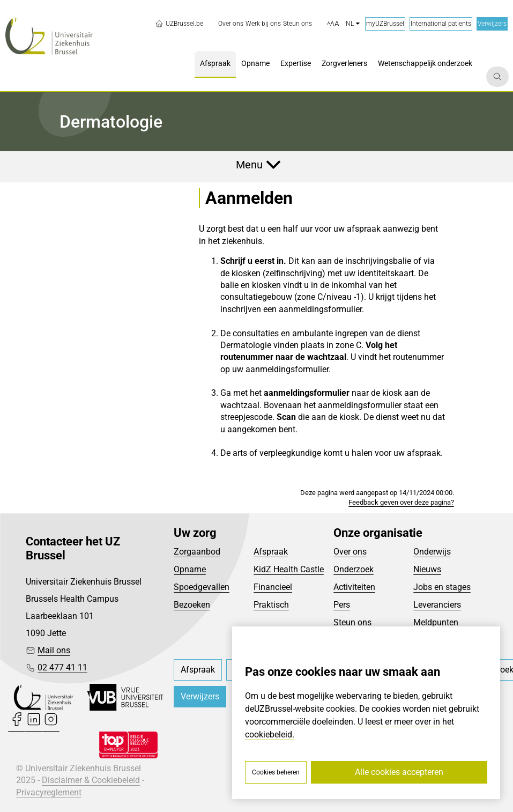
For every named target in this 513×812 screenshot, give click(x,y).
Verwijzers (492, 24)
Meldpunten (436, 622)
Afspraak (271, 552)
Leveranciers (437, 605)
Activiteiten (354, 587)
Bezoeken (192, 605)
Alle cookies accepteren (399, 772)
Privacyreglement (49, 792)
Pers (342, 605)
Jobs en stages (442, 587)
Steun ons (352, 622)
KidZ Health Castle (289, 569)
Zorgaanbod (197, 552)
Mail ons (54, 650)
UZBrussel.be (179, 24)
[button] (333, 24)
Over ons (350, 552)
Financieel (273, 587)
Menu (249, 165)
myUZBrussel (385, 24)
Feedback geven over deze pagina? (401, 502)
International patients (441, 24)
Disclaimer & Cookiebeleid (91, 780)
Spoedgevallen (202, 587)
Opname (190, 569)
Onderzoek (354, 569)
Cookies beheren (276, 772)
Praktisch (271, 605)
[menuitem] (231, 24)
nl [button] (353, 24)
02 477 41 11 (62, 667)
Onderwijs (432, 552)
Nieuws (427, 569)
